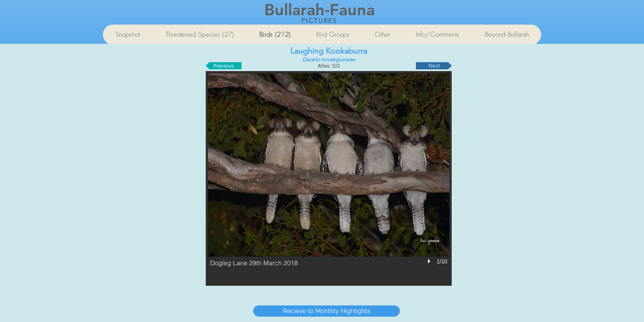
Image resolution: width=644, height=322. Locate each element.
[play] (430, 261)
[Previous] (224, 66)
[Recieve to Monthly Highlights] (326, 311)
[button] (329, 178)
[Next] (434, 66)
